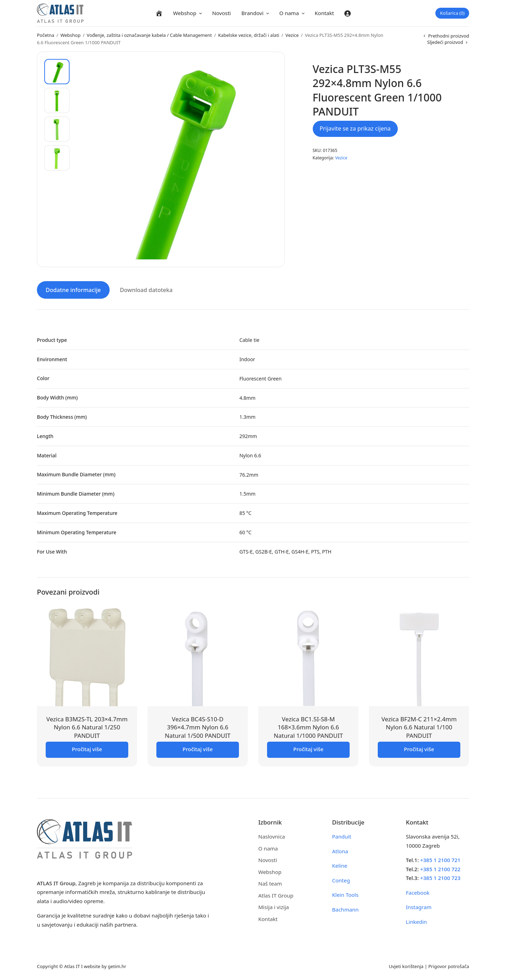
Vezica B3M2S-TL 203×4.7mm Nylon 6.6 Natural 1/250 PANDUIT (87, 727)
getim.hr (117, 966)
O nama (289, 13)
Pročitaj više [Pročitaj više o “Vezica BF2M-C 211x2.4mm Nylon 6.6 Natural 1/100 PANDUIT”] (419, 749)
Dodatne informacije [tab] (73, 290)
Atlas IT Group (276, 895)
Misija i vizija (274, 907)
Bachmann (345, 909)
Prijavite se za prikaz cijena (355, 128)
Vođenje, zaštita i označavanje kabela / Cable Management (149, 35)
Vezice (292, 35)
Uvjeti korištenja (406, 966)
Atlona (340, 850)
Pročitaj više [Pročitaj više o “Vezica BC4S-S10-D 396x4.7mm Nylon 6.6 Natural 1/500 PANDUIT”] (198, 749)
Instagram (419, 907)
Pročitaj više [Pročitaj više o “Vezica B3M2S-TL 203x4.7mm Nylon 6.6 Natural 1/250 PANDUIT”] (87, 749)
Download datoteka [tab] (146, 290)
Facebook (418, 892)
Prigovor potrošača (449, 966)
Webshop (185, 13)
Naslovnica (272, 836)
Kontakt (325, 13)
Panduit (342, 836)
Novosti (222, 13)
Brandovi (252, 13)
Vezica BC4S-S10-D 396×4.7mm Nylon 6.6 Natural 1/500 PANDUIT (198, 727)
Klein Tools (345, 894)
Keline (340, 865)
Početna (46, 35)
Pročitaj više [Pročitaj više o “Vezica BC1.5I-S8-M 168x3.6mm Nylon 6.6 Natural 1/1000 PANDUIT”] (309, 749)
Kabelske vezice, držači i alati (249, 35)
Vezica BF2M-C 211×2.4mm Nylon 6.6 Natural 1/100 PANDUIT (419, 727)
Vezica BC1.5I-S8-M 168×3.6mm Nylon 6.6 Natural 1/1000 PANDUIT (308, 727)
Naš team (270, 883)
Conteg (341, 880)
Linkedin (416, 921)
